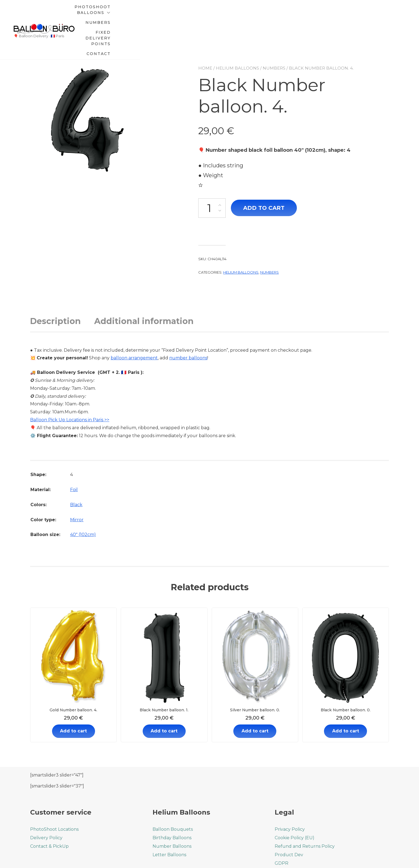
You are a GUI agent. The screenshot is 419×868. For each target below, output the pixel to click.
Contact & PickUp (49, 808)
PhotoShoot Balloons (197, 11)
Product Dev (289, 817)
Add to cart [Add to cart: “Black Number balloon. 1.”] (164, 693)
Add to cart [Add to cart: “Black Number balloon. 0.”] (346, 693)
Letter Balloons (169, 817)
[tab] (62, 283)
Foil (74, 452)
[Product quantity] (212, 170)
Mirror (77, 482)
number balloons (188, 320)
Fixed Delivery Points (315, 11)
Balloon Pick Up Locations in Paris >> (70, 382)
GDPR (282, 825)
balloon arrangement (134, 320)
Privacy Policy (290, 791)
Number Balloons (172, 808)
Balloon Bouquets (173, 791)
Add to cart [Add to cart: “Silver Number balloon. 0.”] (255, 693)
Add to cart (264, 170)
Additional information (144, 283)
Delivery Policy (46, 800)
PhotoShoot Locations (54, 791)
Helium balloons (237, 30)
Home (205, 30)
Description (55, 283)
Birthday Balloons (172, 800)
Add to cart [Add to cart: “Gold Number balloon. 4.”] (73, 693)
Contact (370, 11)
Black (76, 467)
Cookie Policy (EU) (295, 800)
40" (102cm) (83, 497)
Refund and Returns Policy (305, 808)
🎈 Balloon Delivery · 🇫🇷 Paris (39, 17)
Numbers (260, 11)
